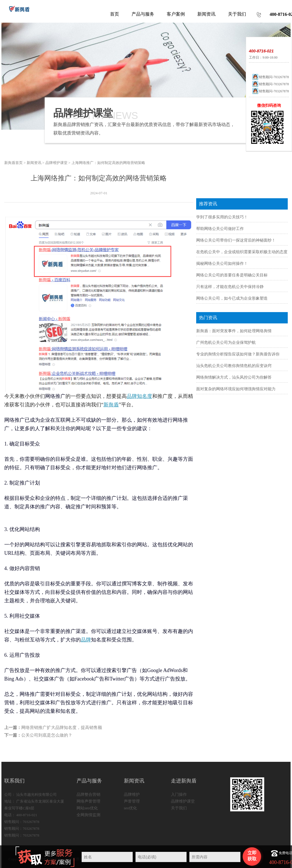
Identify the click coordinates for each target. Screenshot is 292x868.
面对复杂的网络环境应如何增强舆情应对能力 (236, 389)
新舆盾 (111, 405)
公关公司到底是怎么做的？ (47, 735)
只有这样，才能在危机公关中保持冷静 (230, 287)
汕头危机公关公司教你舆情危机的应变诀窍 (234, 366)
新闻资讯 (34, 163)
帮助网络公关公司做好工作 (220, 229)
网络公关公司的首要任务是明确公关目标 (232, 275)
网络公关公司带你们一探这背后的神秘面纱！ (236, 240)
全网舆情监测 (88, 815)
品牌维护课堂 (56, 163)
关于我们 (179, 808)
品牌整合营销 (88, 795)
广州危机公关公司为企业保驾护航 (226, 343)
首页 (115, 14)
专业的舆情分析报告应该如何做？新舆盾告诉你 (238, 354)
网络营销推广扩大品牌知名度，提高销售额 (62, 728)
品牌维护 (132, 795)
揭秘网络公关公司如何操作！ (222, 264)
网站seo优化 (87, 808)
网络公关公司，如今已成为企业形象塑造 (232, 298)
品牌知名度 (139, 396)
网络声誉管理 (88, 801)
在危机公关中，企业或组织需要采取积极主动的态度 (242, 252)
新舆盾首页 (13, 163)
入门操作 (179, 795)
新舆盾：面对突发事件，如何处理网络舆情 (234, 331)
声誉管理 (132, 801)
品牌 (86, 640)
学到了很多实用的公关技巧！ (222, 217)
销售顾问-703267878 (270, 77)
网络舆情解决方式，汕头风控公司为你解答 (234, 377)
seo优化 (131, 808)
